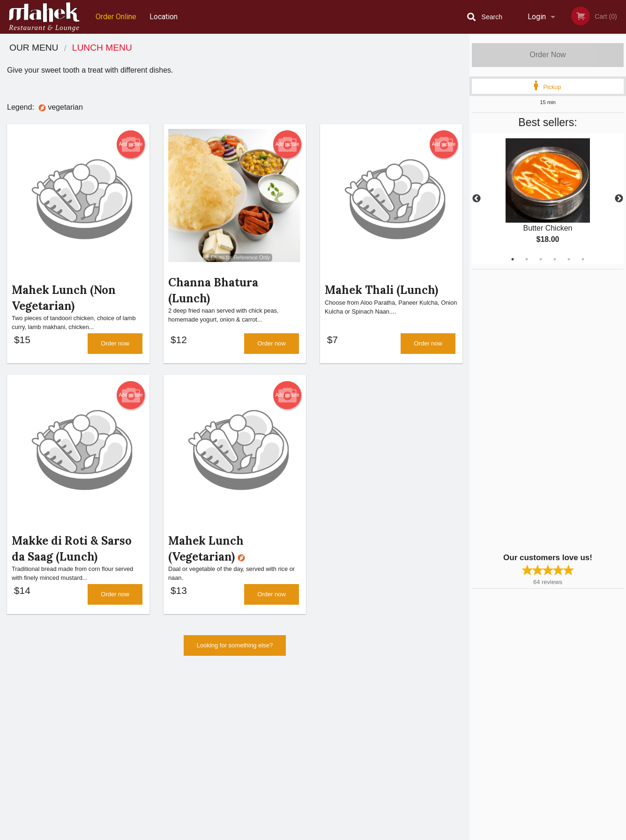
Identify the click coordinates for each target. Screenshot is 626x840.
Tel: (461, 738)
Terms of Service (329, 833)
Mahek (100, 702)
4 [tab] (555, 259)
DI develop (327, 808)
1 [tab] (513, 259)
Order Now (548, 55)
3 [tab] (541, 259)
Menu (289, 715)
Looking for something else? (235, 653)
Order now (115, 347)
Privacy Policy (378, 738)
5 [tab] (569, 259)
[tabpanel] (548, 199)
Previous (477, 199)
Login (537, 17)
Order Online (116, 17)
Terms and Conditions (388, 726)
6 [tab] (583, 259)
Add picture (131, 144)
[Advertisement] (530, 410)
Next (619, 199)
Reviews (370, 715)
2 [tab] (527, 259)
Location (164, 17)
